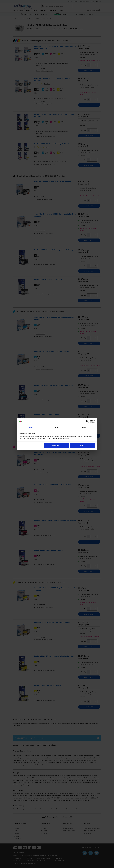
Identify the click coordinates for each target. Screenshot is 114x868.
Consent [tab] (30, 427)
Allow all (83, 445)
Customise (57, 445)
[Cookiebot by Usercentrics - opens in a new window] (87, 421)
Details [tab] (57, 427)
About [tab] (84, 427)
